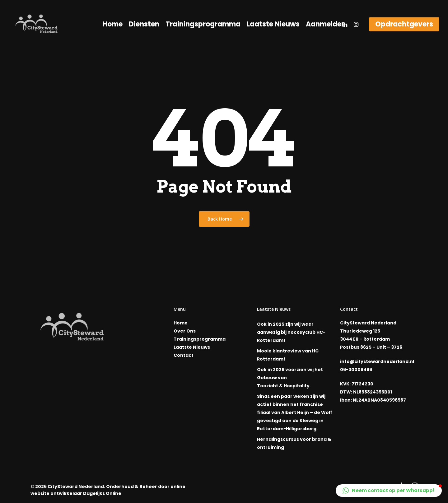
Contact (184, 355)
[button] (389, 491)
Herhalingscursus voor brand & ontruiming (294, 443)
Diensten (144, 24)
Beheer (148, 487)
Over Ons (185, 331)
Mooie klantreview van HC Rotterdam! (288, 355)
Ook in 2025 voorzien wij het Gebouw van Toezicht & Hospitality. (290, 378)
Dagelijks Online (102, 493)
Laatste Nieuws (273, 24)
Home (112, 24)
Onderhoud (120, 487)
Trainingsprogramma (203, 24)
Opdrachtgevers (404, 24)
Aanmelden (326, 24)
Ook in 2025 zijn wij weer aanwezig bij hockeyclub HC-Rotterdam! (291, 332)
